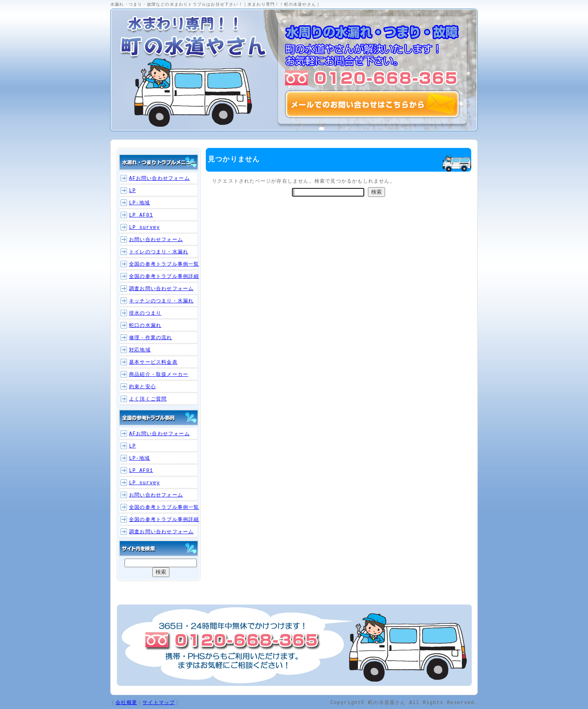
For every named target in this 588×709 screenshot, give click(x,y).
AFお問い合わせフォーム (159, 178)
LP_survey (145, 227)
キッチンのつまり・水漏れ (161, 301)
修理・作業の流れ (151, 338)
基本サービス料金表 (153, 362)
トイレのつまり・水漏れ (159, 252)
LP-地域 (140, 203)
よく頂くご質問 (148, 399)
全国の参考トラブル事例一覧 (164, 264)
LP (133, 191)
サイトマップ (159, 702)
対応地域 (140, 350)
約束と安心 (143, 387)
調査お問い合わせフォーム (161, 289)
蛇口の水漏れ (145, 325)
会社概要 (126, 702)
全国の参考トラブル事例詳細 (164, 276)
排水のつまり (145, 313)
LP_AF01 (141, 215)
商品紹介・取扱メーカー (159, 375)
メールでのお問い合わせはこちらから (372, 104)
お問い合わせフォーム (156, 240)
